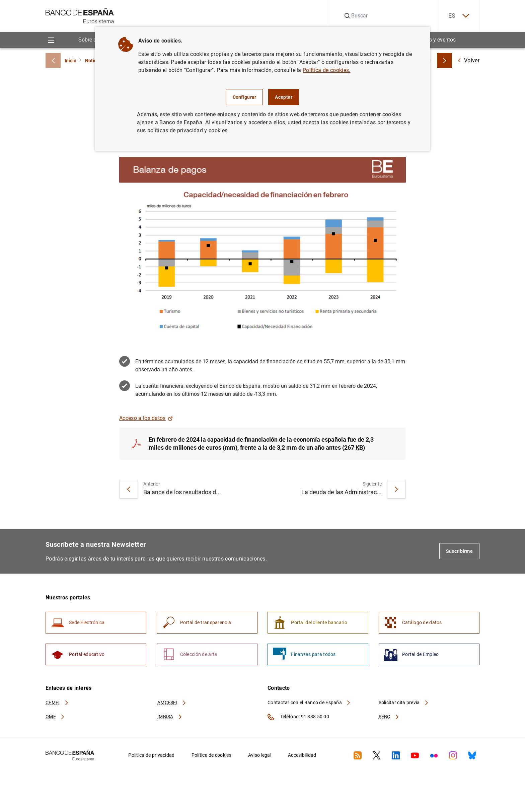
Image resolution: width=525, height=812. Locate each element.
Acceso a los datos (146, 418)
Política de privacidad (151, 755)
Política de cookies (211, 755)
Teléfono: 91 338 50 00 (298, 717)
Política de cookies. (326, 70)
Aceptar (284, 97)
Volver (468, 60)
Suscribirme (459, 551)
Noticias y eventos (434, 40)
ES (459, 16)
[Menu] (51, 40)
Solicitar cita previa (404, 703)
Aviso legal (260, 755)
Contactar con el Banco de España (309, 703)
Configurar (245, 97)
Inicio (70, 61)
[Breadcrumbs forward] (444, 60)
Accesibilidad (302, 755)
